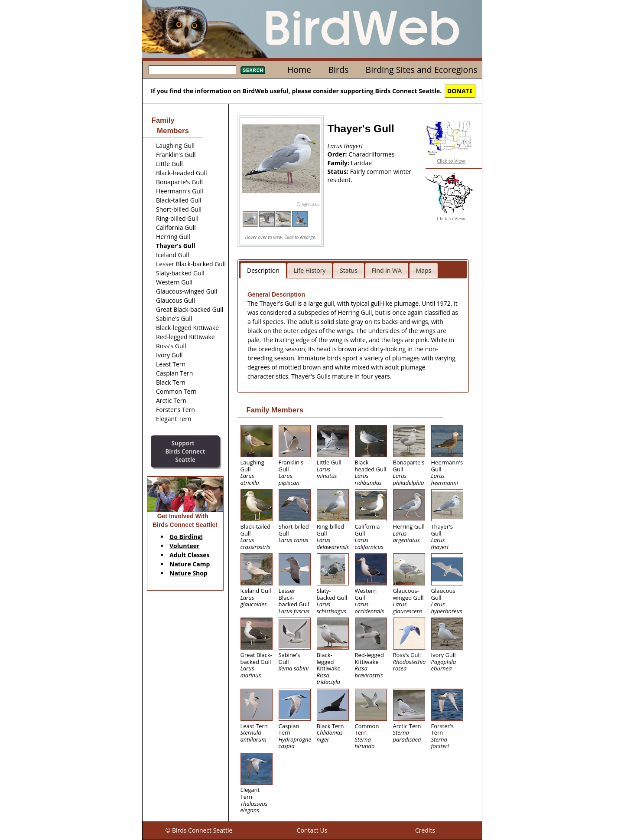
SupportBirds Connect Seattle (185, 451)
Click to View (451, 161)
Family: (339, 163)
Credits (425, 830)
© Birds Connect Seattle (199, 830)
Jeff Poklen (310, 204)
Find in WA (387, 270)
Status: (339, 172)
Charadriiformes (371, 154)
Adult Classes (190, 555)
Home (299, 70)
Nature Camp (190, 564)
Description (263, 270)
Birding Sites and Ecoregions (422, 70)
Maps (424, 270)
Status (349, 270)
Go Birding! (186, 537)
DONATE (460, 91)
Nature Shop (188, 573)
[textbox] (192, 70)
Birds (338, 70)
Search (253, 70)
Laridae (362, 163)
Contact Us (312, 830)
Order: (338, 154)
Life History (310, 270)
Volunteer (184, 546)
